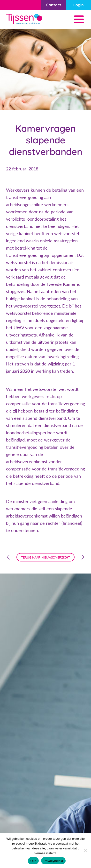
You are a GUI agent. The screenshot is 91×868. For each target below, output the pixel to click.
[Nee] (85, 850)
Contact (54, 5)
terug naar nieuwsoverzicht (45, 557)
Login (79, 5)
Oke (33, 861)
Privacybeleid (53, 861)
